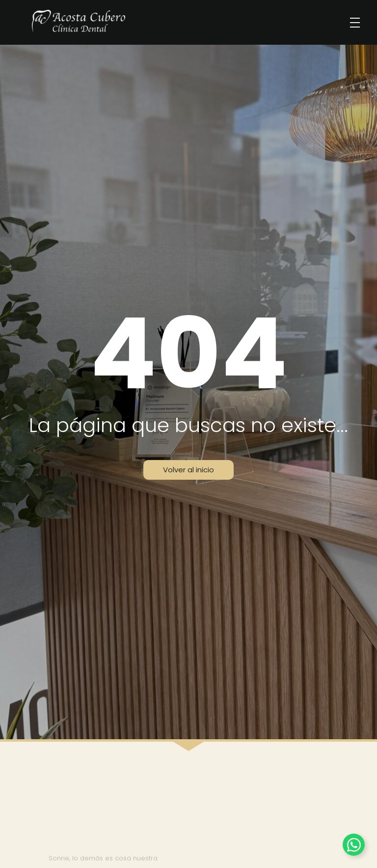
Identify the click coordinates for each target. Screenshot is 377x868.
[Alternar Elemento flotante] (354, 845)
